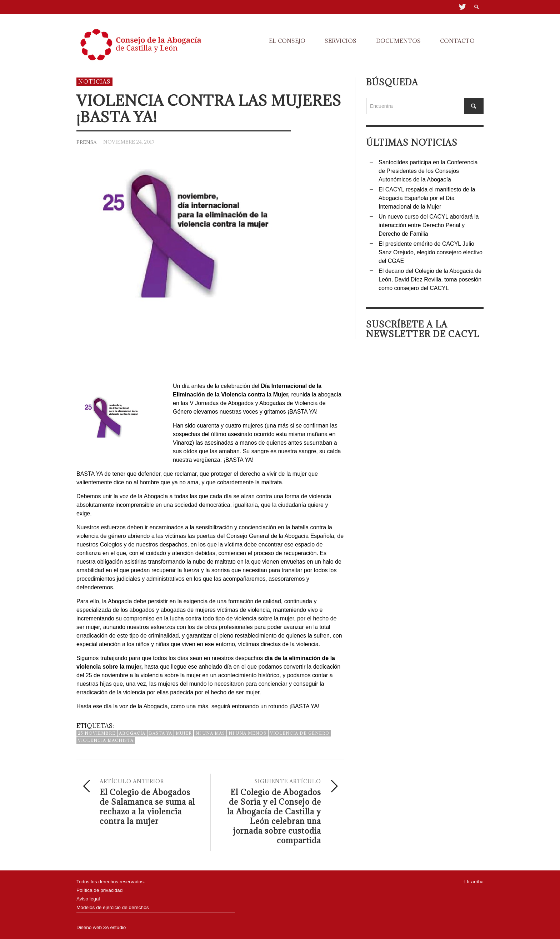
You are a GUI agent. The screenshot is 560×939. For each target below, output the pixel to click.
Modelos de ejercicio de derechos (113, 907)
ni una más (210, 733)
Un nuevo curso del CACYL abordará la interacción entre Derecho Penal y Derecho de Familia (429, 225)
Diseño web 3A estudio (101, 927)
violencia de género (300, 733)
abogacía (132, 733)
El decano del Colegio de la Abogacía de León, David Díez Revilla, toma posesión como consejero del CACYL (430, 279)
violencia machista (106, 740)
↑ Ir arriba (473, 882)
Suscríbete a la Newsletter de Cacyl (423, 329)
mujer (184, 733)
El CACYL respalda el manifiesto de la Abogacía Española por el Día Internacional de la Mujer (427, 198)
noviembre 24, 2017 (129, 141)
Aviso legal (88, 899)
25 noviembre (97, 733)
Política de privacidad (99, 890)
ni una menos (247, 733)
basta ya (161, 733)
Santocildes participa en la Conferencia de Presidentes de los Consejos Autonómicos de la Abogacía (428, 171)
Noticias (94, 81)
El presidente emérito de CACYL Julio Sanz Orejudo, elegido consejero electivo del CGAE (431, 252)
